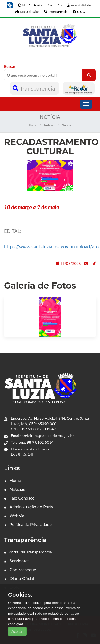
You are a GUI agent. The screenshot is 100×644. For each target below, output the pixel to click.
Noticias (49, 125)
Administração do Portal (29, 507)
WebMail (15, 515)
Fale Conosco (19, 498)
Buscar (50, 73)
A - (60, 5)
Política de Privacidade (28, 524)
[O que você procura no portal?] (89, 75)
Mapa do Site (27, 12)
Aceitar (17, 631)
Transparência (35, 88)
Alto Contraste (30, 5)
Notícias (14, 489)
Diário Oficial (19, 578)
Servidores (17, 561)
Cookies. (20, 595)
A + (50, 5)
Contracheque (20, 569)
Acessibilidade (79, 5)
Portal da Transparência (28, 552)
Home (33, 125)
